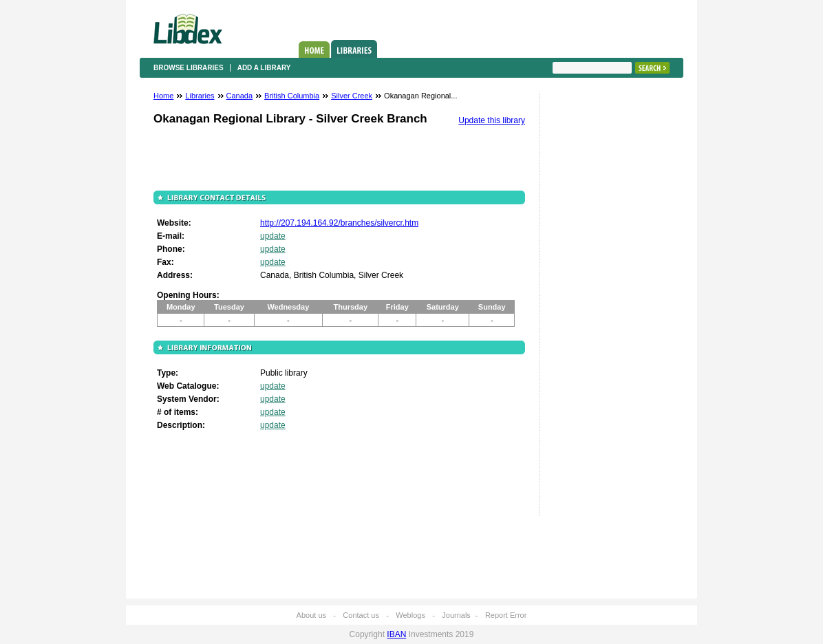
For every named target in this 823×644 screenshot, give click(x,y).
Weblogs (410, 615)
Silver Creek (352, 96)
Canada (240, 96)
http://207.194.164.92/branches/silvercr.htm (339, 223)
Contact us (361, 615)
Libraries (354, 49)
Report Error (506, 615)
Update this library (492, 120)
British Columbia (292, 96)
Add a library (264, 68)
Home (314, 50)
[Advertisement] (594, 308)
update (273, 236)
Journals (456, 615)
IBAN (396, 634)
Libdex (188, 29)
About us (311, 615)
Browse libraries (189, 68)
